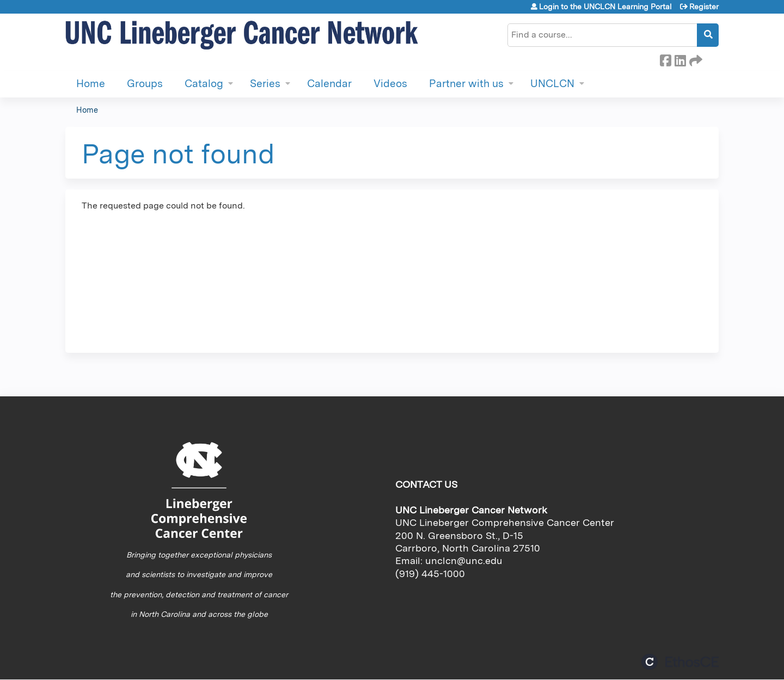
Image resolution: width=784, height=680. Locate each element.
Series (265, 84)
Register (704, 7)
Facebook (665, 59)
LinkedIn (680, 59)
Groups (145, 84)
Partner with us (466, 84)
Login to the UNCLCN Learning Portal (605, 7)
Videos (390, 84)
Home (91, 84)
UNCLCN (552, 84)
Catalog (204, 84)
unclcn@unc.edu (464, 560)
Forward (695, 59)
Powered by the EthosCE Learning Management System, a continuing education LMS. (680, 662)
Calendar (329, 84)
